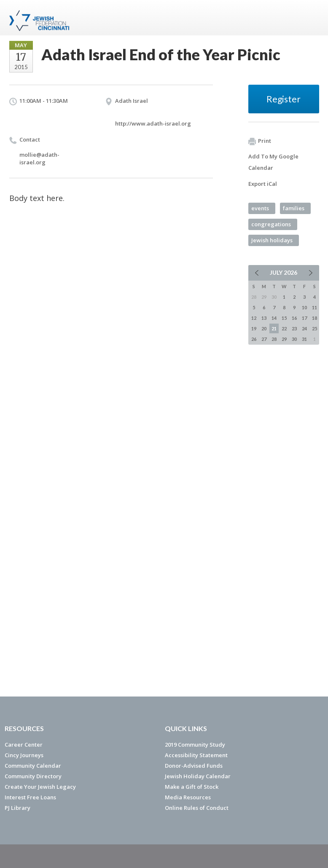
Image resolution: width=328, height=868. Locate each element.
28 (274, 339)
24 (304, 328)
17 (304, 318)
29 (284, 339)
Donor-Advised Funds (194, 766)
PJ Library (17, 808)
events (260, 208)
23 (294, 328)
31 (304, 339)
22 (284, 328)
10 (304, 307)
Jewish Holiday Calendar (198, 776)
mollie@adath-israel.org (39, 158)
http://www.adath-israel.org (153, 123)
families (294, 208)
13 (264, 318)
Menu (309, 18)
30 (294, 339)
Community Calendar (33, 766)
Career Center (24, 745)
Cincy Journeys (24, 755)
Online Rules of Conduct (197, 808)
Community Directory (33, 776)
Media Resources (188, 797)
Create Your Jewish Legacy (40, 787)
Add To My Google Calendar (273, 162)
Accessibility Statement (196, 755)
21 (274, 328)
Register (284, 99)
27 (264, 339)
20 (264, 328)
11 (315, 307)
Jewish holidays (272, 240)
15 (284, 318)
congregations (271, 224)
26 (254, 339)
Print (260, 141)
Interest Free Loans (30, 797)
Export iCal (263, 184)
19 (254, 328)
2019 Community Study (195, 745)
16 (294, 318)
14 (274, 318)
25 (315, 328)
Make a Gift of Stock (192, 787)
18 (315, 318)
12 (254, 318)
